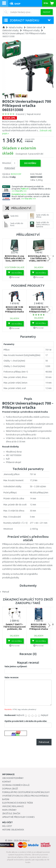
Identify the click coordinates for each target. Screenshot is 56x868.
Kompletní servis (19, 194)
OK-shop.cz (24, 841)
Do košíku (15, 273)
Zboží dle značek (11, 813)
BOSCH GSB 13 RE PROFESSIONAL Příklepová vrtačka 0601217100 (14, 310)
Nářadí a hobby (16, 27)
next (49, 259)
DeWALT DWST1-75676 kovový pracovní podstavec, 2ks (14, 627)
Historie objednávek (13, 830)
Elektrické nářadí (34, 27)
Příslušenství (18, 208)
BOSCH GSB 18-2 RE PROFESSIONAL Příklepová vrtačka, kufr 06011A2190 (39, 310)
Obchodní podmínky (13, 778)
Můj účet (7, 826)
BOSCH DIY (16, 174)
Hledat (47, 12)
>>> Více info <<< (19, 191)
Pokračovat (44, 742)
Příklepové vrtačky (31, 30)
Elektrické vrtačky (11, 30)
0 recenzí (20, 114)
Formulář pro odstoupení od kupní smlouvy (26, 792)
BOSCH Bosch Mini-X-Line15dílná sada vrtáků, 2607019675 (39, 258)
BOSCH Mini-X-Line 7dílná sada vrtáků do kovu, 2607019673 (14, 258)
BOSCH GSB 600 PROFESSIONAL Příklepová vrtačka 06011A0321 (39, 628)
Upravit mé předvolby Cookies (18, 817)
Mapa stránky (9, 810)
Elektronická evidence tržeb (18, 803)
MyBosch (25, 189)
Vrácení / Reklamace (13, 806)
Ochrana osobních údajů (16, 785)
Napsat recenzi (34, 114)
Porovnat (10, 168)
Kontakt (7, 782)
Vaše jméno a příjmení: (16, 666)
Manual (6, 592)
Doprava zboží (10, 789)
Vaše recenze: (12, 677)
